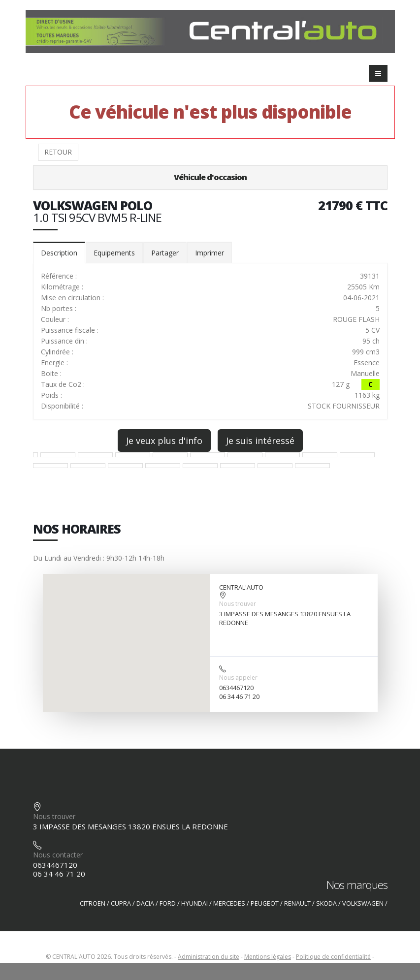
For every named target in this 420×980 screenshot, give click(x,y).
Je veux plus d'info (164, 441)
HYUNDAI (194, 903)
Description (59, 253)
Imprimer (210, 253)
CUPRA (121, 903)
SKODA (326, 903)
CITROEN (93, 903)
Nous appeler (238, 678)
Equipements (114, 253)
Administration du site (209, 957)
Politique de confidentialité (333, 957)
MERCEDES (229, 903)
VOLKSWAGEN (363, 903)
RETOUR (58, 152)
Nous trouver (238, 604)
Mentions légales (268, 957)
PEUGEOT (265, 903)
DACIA (145, 903)
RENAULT (297, 903)
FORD (168, 903)
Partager (165, 253)
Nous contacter (58, 855)
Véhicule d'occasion (210, 177)
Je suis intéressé (260, 441)
